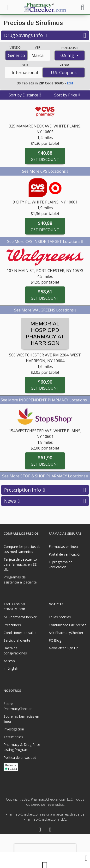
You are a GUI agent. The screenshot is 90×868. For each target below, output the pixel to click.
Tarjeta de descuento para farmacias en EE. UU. (20, 564)
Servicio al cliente (17, 640)
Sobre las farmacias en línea (21, 719)
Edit (70, 83)
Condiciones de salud (20, 633)
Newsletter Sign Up (64, 648)
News (45, 501)
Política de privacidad (20, 757)
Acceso (9, 661)
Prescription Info (45, 490)
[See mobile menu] (7, 7)
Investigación (14, 729)
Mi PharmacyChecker (20, 617)
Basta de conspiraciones (15, 651)
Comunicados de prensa (68, 625)
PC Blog (55, 640)
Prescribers (12, 625)
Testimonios (13, 737)
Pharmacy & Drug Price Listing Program (22, 747)
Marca (38, 55)
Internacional (25, 72)
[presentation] (45, 851)
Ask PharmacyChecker (66, 633)
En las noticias (60, 617)
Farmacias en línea (63, 547)
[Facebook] (40, 830)
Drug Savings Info (45, 35)
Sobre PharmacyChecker (18, 706)
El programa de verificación (61, 564)
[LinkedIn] (50, 830)
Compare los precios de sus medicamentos (22, 549)
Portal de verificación (65, 554)
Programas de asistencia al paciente (20, 580)
